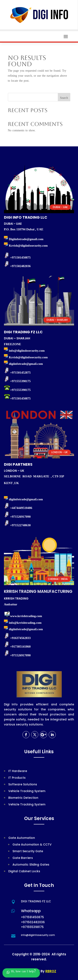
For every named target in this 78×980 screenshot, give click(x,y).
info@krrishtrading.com (25, 623)
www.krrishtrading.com (26, 616)
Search (64, 98)
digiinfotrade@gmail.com (26, 629)
